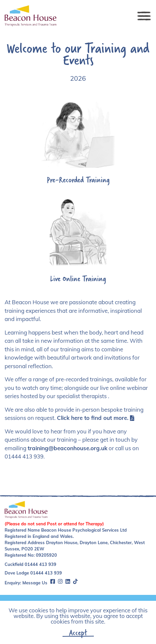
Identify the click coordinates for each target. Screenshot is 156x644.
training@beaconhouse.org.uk (67, 448)
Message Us (35, 583)
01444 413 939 (40, 564)
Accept (78, 632)
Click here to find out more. (96, 418)
